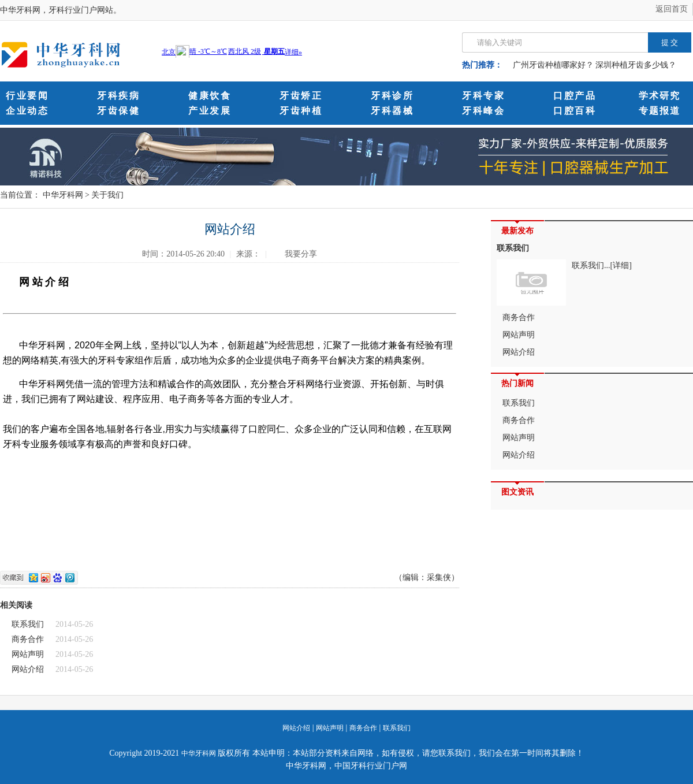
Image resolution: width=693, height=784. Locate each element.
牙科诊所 (392, 96)
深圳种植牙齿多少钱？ (636, 65)
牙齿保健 (118, 111)
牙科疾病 (118, 96)
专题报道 (660, 111)
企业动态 (27, 111)
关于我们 (107, 195)
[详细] (621, 265)
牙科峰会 (483, 111)
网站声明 (28, 654)
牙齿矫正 (301, 96)
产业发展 (210, 111)
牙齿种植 (301, 111)
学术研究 (660, 96)
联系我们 (28, 624)
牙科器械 (392, 111)
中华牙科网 (63, 195)
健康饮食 (210, 96)
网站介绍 (28, 669)
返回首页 (672, 9)
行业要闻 (27, 96)
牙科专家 (483, 96)
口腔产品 (575, 96)
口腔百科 (575, 111)
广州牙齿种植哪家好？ (553, 65)
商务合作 (28, 639)
